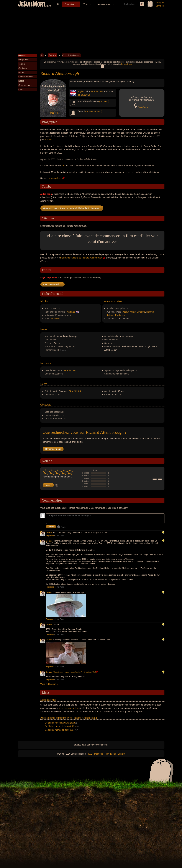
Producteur (120, 315)
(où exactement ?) (94, 111)
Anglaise (71, 312)
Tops (86, 4)
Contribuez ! (144, 107)
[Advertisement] (91, 31)
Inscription (160, 2)
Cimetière (70, 4)
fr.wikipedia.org (56, 178)
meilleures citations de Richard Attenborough (81, 258)
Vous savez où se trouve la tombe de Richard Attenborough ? (72, 208)
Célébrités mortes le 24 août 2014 (61, 726)
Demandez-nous (53, 449)
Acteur (126, 312)
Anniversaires (104, 4)
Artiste (133, 312)
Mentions (99, 754)
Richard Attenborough (71, 55)
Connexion (160, 6)
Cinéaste (141, 312)
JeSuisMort (32, 4)
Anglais (81, 91)
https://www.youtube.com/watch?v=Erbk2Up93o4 (74, 672)
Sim (63, 166)
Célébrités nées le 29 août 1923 (60, 723)
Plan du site (110, 754)
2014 (88, 95)
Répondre (50, 535)
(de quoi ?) (104, 101)
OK (102, 66)
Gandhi (48, 140)
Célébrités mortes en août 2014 (60, 730)
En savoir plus (127, 64)
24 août (81, 95)
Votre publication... (49, 684)
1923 (101, 91)
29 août (94, 91)
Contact (121, 754)
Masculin (55, 319)
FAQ (90, 754)
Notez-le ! (53, 113)
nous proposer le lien (69, 708)
